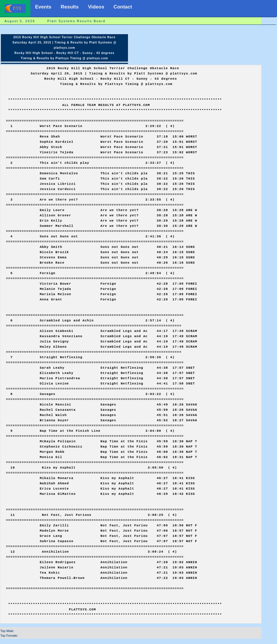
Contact (123, 7)
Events (43, 7)
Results (70, 7)
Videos (96, 7)
